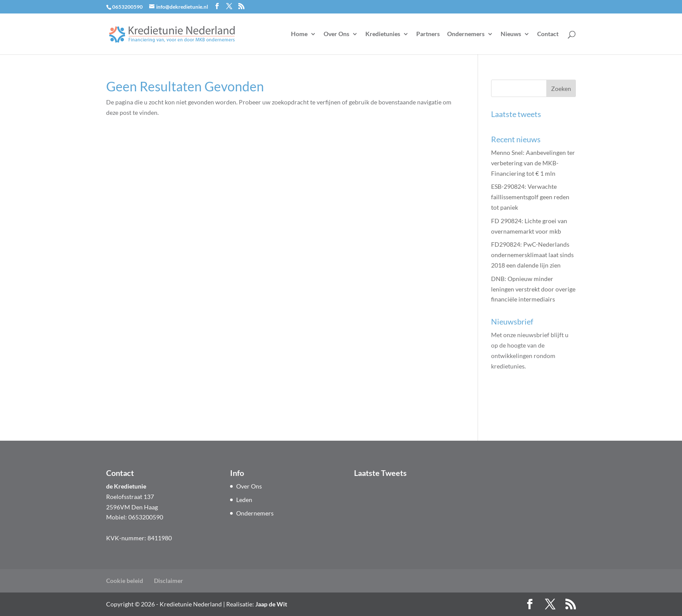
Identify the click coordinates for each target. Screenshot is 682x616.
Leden (244, 500)
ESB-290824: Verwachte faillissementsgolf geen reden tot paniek (530, 197)
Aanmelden (522, 405)
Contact (548, 34)
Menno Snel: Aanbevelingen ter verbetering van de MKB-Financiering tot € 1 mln (533, 163)
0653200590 (127, 7)
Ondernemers (466, 34)
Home (299, 34)
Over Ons (336, 34)
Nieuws (511, 34)
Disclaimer (169, 581)
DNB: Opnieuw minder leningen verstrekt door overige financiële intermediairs (533, 289)
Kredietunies (383, 34)
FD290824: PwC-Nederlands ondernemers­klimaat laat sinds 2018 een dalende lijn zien (532, 255)
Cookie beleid (125, 581)
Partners (428, 34)
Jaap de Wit (271, 604)
